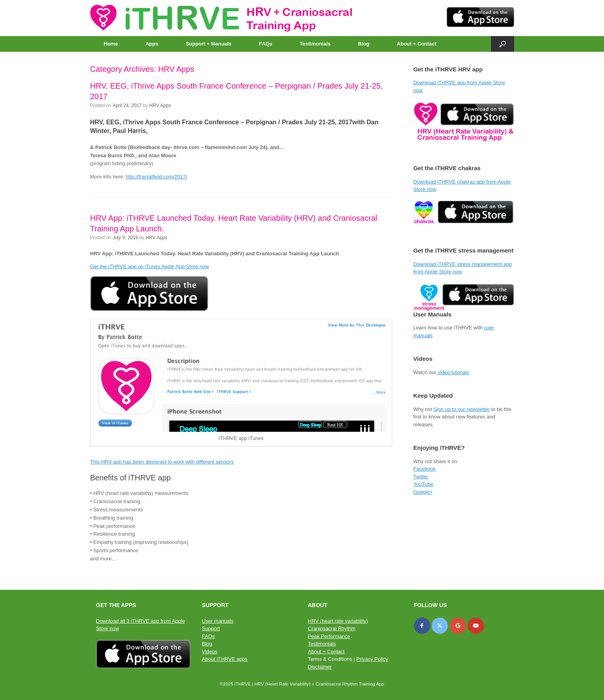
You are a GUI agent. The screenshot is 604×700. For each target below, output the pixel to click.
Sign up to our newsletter (462, 409)
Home (111, 44)
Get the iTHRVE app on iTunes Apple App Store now (150, 266)
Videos (210, 652)
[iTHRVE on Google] (458, 626)
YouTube (423, 484)
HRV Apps (160, 105)
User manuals (218, 621)
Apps (152, 44)
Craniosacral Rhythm (332, 628)
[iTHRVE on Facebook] (422, 626)
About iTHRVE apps (225, 659)
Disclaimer (320, 667)
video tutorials (453, 372)
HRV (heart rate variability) (338, 621)
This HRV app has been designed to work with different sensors (162, 462)
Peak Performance (329, 636)
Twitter (421, 477)
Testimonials (315, 44)
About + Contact (417, 44)
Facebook (424, 469)
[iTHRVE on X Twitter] (440, 626)
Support (211, 628)
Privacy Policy (372, 659)
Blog (364, 44)
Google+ (423, 492)
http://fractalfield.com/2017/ (157, 177)
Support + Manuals (209, 44)
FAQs (266, 44)
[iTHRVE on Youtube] (476, 626)
